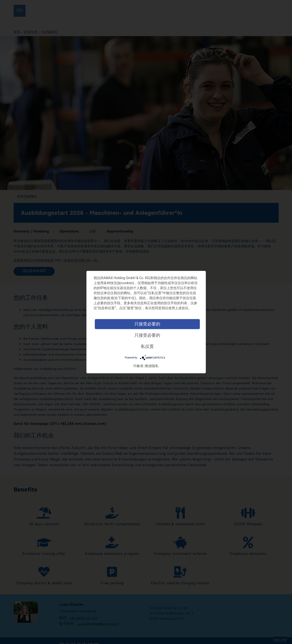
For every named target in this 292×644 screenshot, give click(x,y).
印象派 (143, 366)
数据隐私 (156, 366)
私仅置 (152, 346)
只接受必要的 (152, 324)
